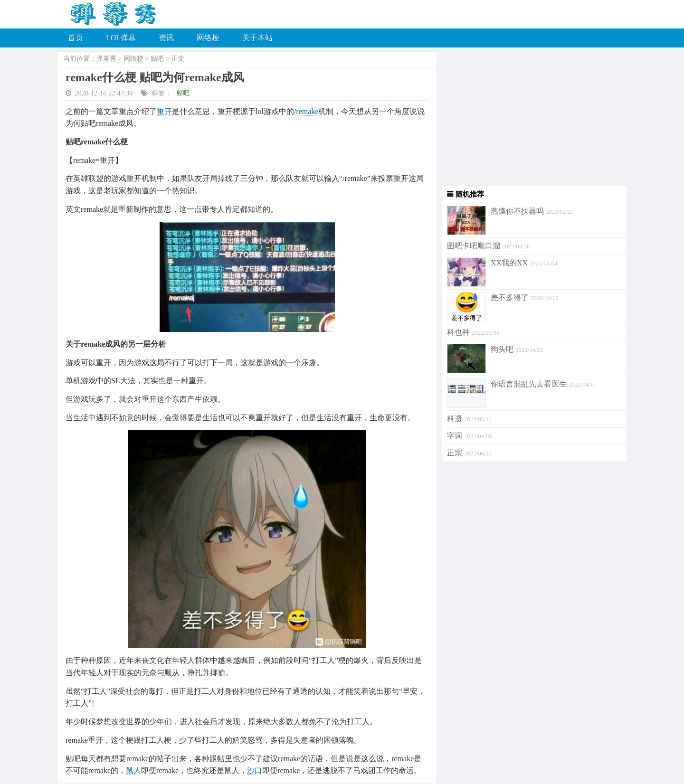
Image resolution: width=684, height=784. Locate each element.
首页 (76, 38)
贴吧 (157, 59)
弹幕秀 (106, 59)
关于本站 (257, 38)
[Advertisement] (532, 119)
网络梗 (208, 38)
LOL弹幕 (121, 38)
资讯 (166, 38)
